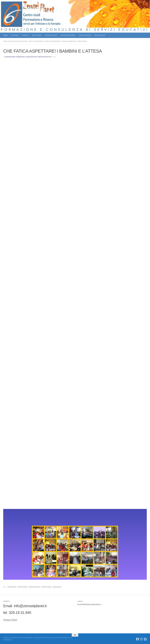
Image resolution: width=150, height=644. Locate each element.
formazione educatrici (34, 587)
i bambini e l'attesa (46, 587)
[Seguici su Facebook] (137, 639)
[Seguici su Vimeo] (145, 639)
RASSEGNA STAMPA (68, 35)
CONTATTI (25, 35)
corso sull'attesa (12, 587)
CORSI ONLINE (90, 41)
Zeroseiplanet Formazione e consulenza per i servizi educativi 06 (30, 57)
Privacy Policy (14, 619)
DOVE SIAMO (37, 35)
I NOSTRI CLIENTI (51, 35)
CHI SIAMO (15, 35)
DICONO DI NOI (100, 35)
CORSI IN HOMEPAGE (76, 41)
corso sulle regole (22, 587)
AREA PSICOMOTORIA (39, 41)
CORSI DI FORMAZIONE (58, 41)
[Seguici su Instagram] (141, 639)
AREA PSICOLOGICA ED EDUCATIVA (17, 41)
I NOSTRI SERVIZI (85, 35)
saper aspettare (57, 587)
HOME (5, 35)
